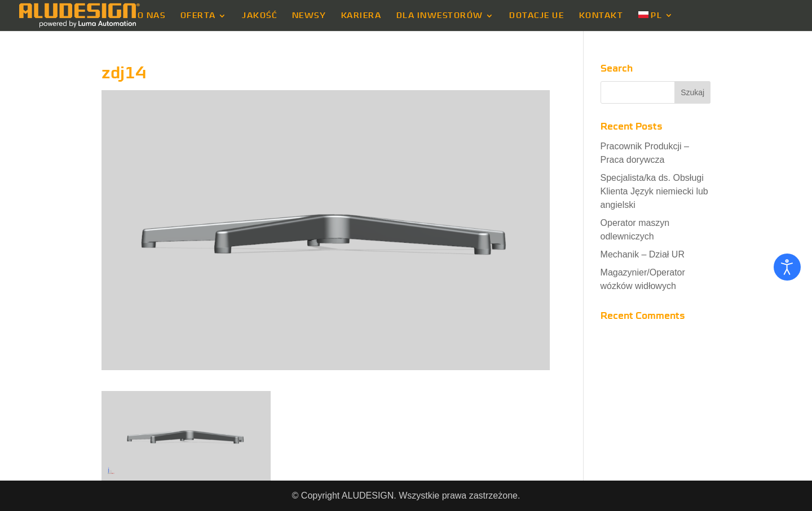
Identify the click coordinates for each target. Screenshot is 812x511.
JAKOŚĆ (259, 16)
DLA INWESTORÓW (440, 16)
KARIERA (361, 16)
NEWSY (309, 16)
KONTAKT (601, 16)
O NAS (152, 16)
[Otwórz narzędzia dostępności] (787, 267)
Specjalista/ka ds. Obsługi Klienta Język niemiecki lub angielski (654, 191)
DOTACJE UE (537, 16)
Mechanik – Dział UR (643, 254)
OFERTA (198, 16)
